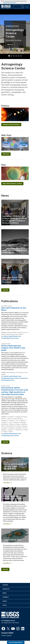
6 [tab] (21, 56)
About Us (10, 44)
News (4, 593)
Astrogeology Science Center (10, 338)
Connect (6, 597)
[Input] (19, 7)
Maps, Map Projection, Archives (12, 184)
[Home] (6, 8)
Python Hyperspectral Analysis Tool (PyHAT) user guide (13, 348)
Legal (5, 605)
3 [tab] (14, 56)
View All (5, 290)
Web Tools (6, 154)
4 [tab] (16, 56)
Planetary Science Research (11, 124)
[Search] (22, 7)
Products (6, 589)
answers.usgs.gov (6, 635)
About (5, 601)
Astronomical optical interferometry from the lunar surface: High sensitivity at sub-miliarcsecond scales (15, 391)
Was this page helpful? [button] (16, 642)
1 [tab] (9, 56)
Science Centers (12, 26)
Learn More (6, 483)
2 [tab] (11, 56)
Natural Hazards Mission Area (12, 336)
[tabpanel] (15, 34)
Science (5, 585)
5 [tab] (19, 56)
